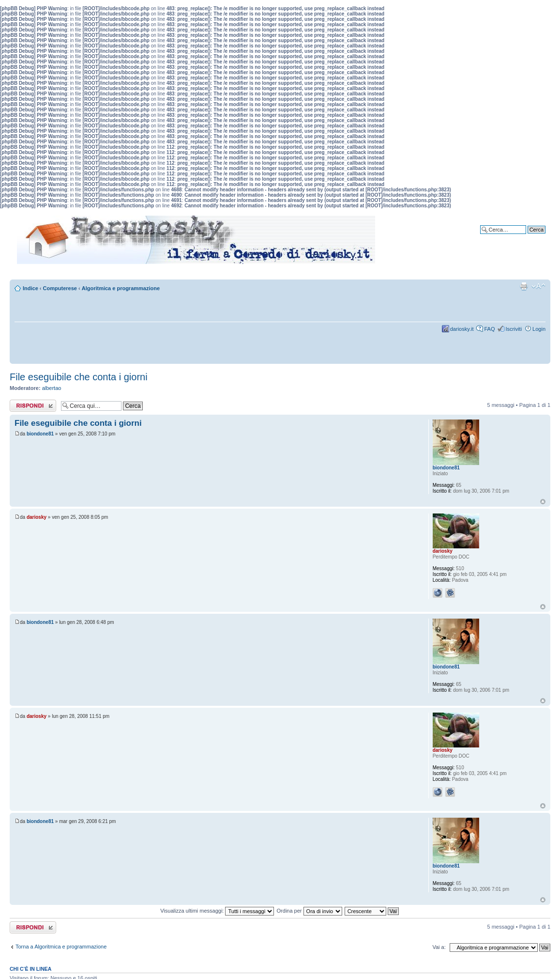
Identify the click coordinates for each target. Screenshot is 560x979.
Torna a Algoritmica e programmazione (61, 947)
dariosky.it (462, 329)
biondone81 (40, 434)
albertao (52, 388)
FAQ (489, 329)
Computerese (60, 288)
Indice (30, 288)
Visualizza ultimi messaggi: (217, 911)
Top (543, 502)
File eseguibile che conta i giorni (79, 377)
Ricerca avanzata (525, 237)
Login (539, 329)
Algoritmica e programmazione (121, 288)
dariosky (37, 517)
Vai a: (439, 947)
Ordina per (310, 911)
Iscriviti (514, 329)
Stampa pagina (524, 286)
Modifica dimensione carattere (538, 286)
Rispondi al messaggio (33, 406)
